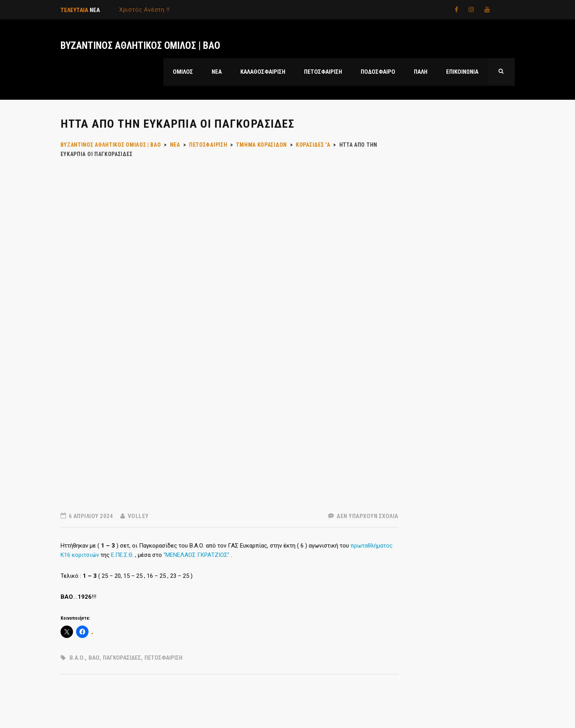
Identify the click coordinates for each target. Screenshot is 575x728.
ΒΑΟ (94, 658)
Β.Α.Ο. (77, 658)
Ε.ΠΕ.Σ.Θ (122, 555)
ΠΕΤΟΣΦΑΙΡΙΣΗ (163, 658)
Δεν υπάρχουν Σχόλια (363, 516)
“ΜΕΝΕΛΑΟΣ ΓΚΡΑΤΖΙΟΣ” (196, 555)
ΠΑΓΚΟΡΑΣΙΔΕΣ (122, 658)
